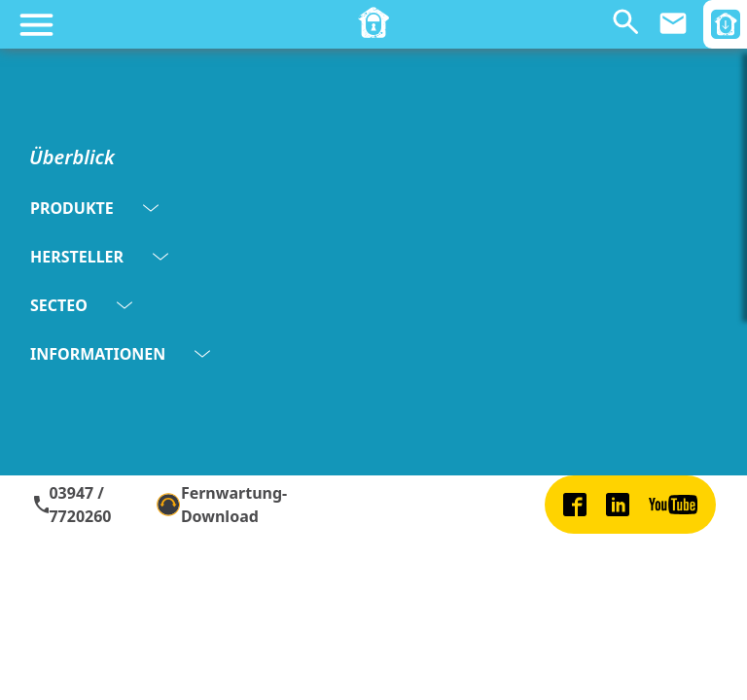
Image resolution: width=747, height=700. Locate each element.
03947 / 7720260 (71, 505)
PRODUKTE (94, 208)
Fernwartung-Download (222, 505)
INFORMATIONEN (120, 354)
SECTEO (81, 305)
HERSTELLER (99, 257)
